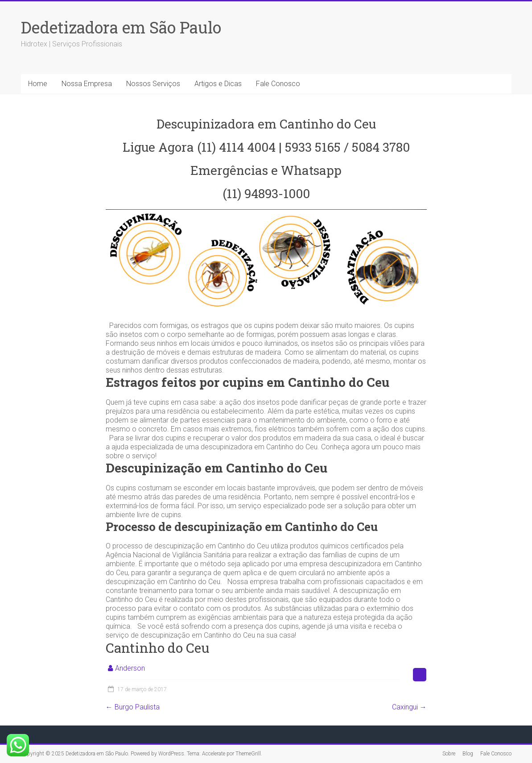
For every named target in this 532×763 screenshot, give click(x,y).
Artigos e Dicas (218, 84)
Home (38, 84)
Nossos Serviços (153, 84)
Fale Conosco (278, 84)
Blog (468, 754)
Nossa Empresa (87, 84)
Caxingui (409, 707)
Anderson (130, 668)
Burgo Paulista (133, 707)
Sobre (449, 754)
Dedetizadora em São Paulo (121, 27)
